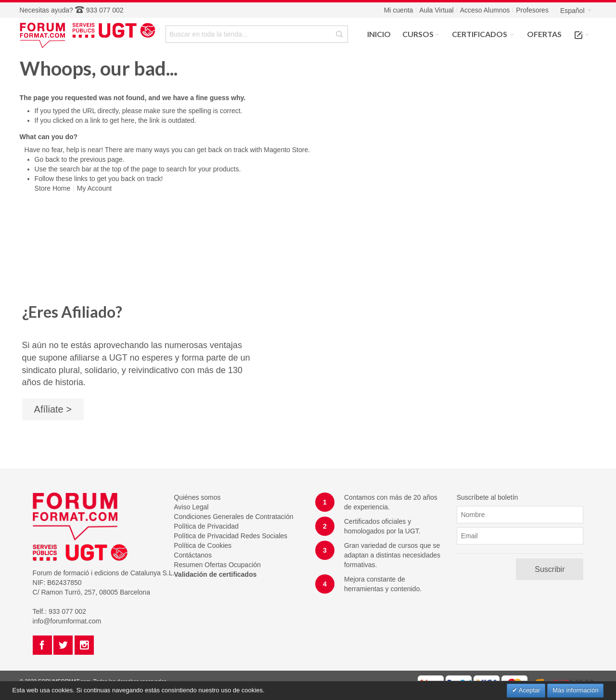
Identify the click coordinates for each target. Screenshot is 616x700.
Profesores (532, 10)
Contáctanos (193, 555)
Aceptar (529, 690)
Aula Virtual (436, 10)
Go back (47, 159)
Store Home (53, 188)
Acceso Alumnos (485, 10)
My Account (94, 188)
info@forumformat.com (67, 621)
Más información (575, 690)
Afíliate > (53, 409)
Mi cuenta (399, 10)
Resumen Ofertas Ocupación (217, 565)
